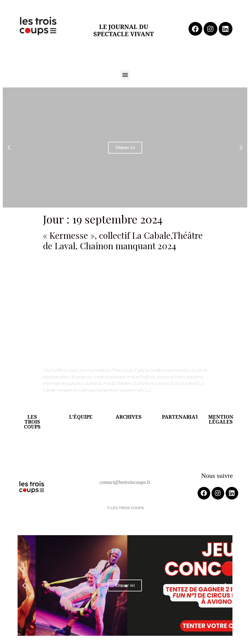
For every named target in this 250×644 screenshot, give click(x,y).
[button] (125, 75)
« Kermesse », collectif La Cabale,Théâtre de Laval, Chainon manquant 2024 (123, 240)
